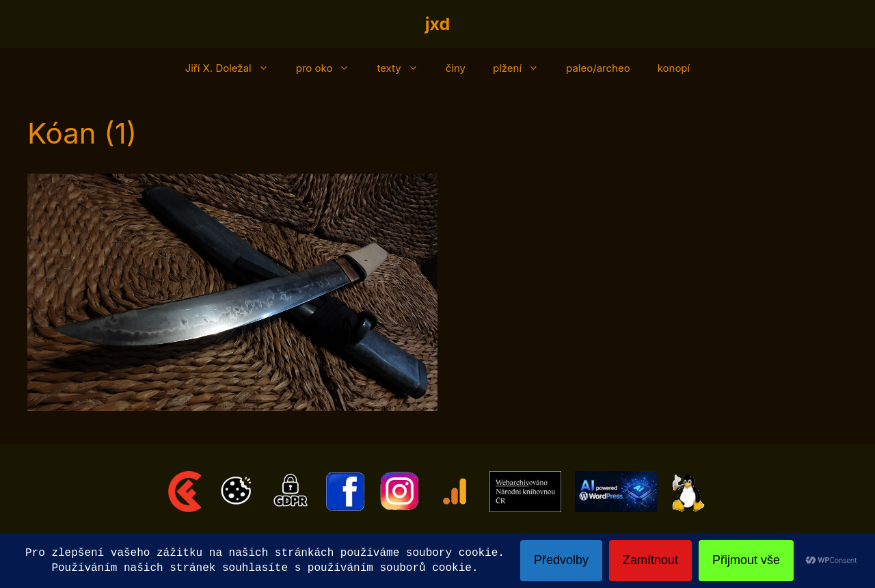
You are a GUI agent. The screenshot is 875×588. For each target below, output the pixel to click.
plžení (523, 68)
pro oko (330, 68)
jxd (438, 24)
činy (456, 68)
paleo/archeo (598, 68)
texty (404, 68)
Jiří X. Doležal (234, 68)
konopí (674, 68)
